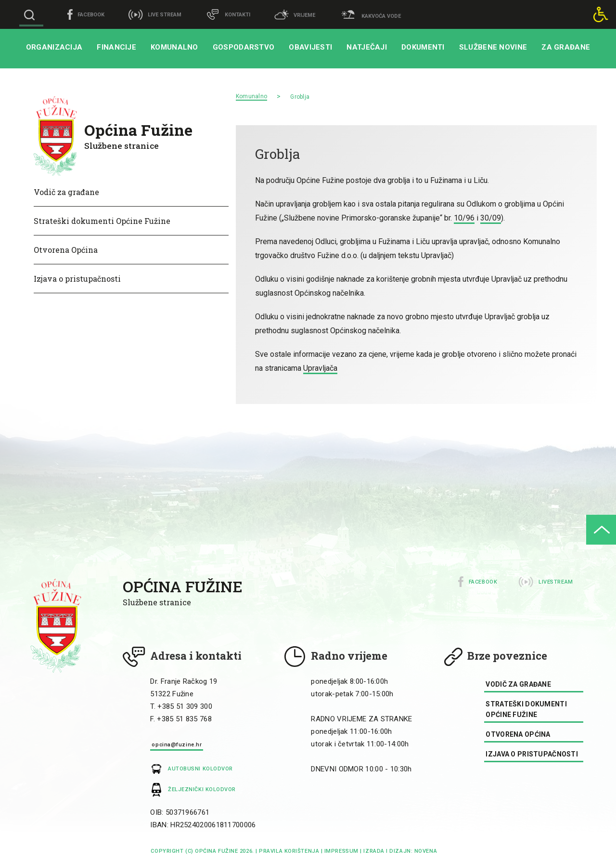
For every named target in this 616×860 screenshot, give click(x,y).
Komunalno (174, 47)
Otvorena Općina (66, 250)
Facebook (483, 582)
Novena (425, 851)
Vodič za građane (66, 192)
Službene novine (493, 47)
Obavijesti (310, 47)
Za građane (566, 47)
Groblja (300, 97)
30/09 (491, 218)
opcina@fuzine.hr (177, 745)
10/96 (464, 218)
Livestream (556, 582)
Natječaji (367, 47)
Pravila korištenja (289, 851)
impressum (341, 851)
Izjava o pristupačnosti (77, 279)
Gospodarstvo (244, 47)
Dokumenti (423, 47)
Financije (116, 47)
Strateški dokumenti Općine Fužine (102, 221)
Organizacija (54, 47)
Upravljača (320, 368)
